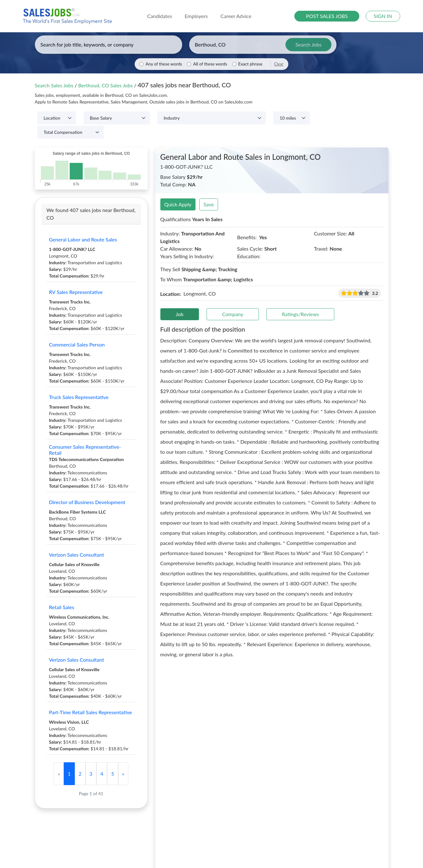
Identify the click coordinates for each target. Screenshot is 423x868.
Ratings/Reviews (301, 314)
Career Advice (236, 16)
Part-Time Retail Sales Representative (91, 712)
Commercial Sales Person (77, 344)
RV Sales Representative (76, 292)
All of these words (210, 64)
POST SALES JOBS (327, 16)
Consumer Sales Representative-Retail (85, 450)
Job (180, 314)
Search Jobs (308, 44)
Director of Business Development (87, 502)
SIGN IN (383, 16)
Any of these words (164, 64)
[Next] (123, 774)
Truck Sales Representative (79, 397)
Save (209, 204)
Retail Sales (62, 607)
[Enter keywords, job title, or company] (109, 45)
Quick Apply (178, 204)
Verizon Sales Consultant (77, 555)
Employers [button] (196, 16)
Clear (279, 64)
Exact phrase (250, 64)
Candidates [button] (160, 16)
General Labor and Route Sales (83, 239)
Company (233, 314)
